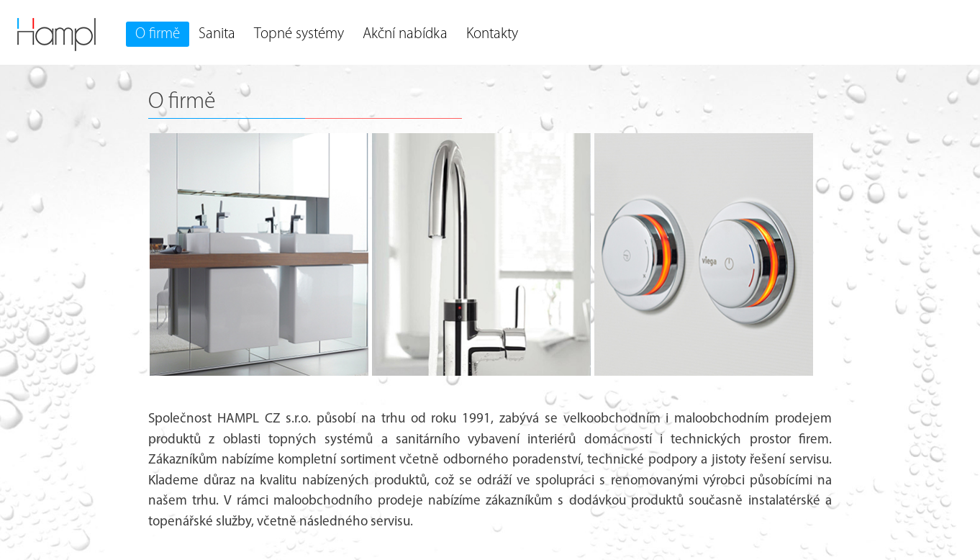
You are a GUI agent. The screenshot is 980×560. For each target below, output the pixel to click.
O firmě (158, 34)
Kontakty (492, 34)
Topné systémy (299, 34)
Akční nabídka (405, 34)
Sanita (217, 34)
